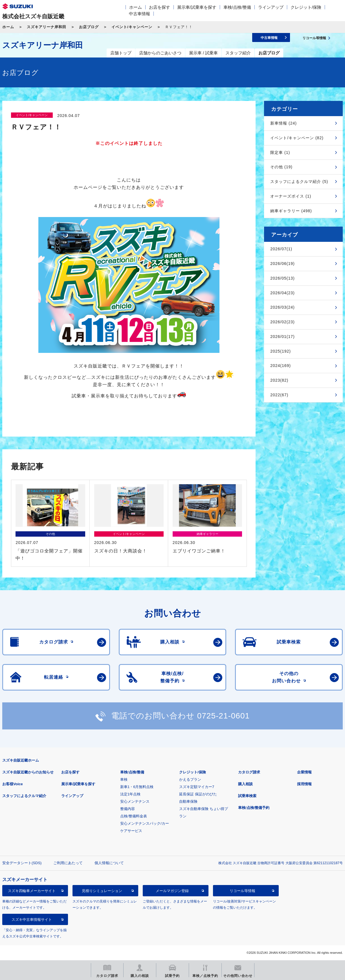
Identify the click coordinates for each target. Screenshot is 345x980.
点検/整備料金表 (134, 816)
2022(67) (279, 395)
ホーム (136, 7)
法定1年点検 (130, 794)
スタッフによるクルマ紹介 (24, 796)
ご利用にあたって (68, 863)
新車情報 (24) (284, 123)
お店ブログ (89, 27)
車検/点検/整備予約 (254, 808)
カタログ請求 (249, 772)
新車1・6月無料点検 (137, 787)
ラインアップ (271, 7)
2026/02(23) (283, 322)
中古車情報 (139, 14)
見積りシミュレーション (102, 891)
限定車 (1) (280, 152)
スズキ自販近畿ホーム (21, 760)
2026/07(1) (281, 249)
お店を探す (160, 7)
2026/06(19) (283, 264)
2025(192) (281, 351)
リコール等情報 (242, 891)
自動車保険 (188, 801)
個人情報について (109, 863)
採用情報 (304, 784)
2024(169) (281, 366)
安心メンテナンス (135, 801)
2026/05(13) (283, 278)
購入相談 (245, 784)
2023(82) (279, 380)
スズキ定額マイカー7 (197, 787)
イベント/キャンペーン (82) (297, 138)
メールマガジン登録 (172, 891)
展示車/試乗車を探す (197, 7)
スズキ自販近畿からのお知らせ (28, 772)
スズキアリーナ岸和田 (47, 27)
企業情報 (304, 772)
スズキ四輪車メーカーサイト (32, 891)
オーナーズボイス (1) (291, 196)
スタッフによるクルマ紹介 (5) (299, 182)
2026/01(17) (283, 337)
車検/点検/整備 (237, 7)
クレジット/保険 (306, 7)
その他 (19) (281, 167)
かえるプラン (190, 779)
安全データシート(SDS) (22, 863)
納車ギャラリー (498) (291, 211)
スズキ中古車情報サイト (32, 920)
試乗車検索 (247, 796)
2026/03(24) (283, 307)
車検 (124, 779)
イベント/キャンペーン (132, 27)
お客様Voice (13, 784)
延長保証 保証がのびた (198, 794)
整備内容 (128, 809)
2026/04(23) (283, 293)
